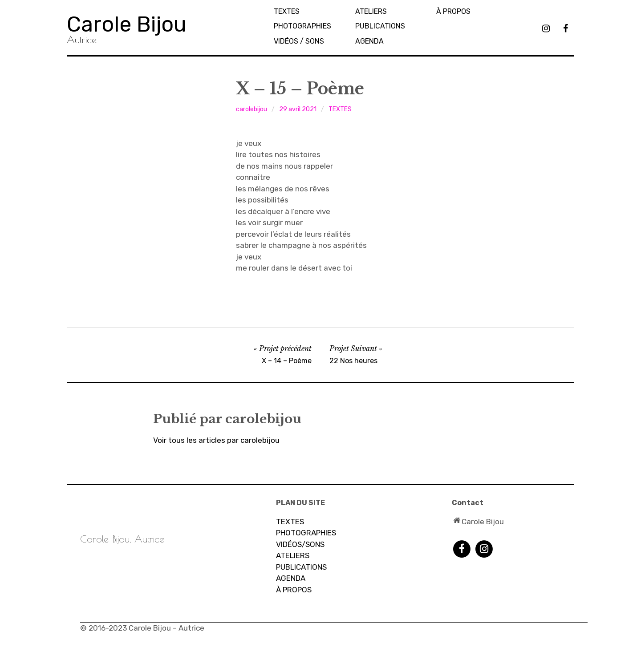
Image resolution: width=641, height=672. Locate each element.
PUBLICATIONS (380, 26)
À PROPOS (294, 590)
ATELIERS (293, 555)
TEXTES (287, 11)
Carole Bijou (127, 24)
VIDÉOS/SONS (300, 544)
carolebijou (252, 109)
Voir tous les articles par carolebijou (216, 440)
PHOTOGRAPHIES (302, 26)
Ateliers (371, 11)
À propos (453, 11)
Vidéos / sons (299, 41)
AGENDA (369, 41)
